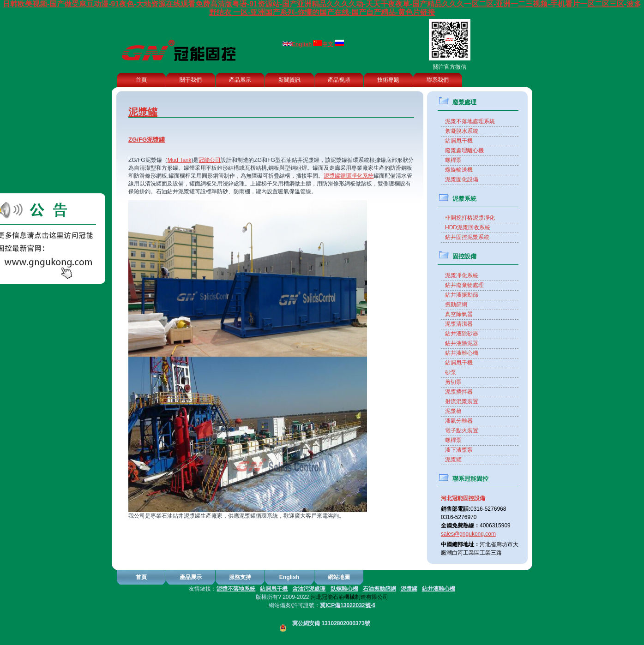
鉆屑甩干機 (274, 589)
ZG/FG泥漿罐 (147, 140)
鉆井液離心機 (439, 589)
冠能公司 (210, 160)
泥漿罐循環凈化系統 (349, 176)
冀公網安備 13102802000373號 (322, 623)
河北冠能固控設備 (463, 498)
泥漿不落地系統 (236, 589)
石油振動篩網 (379, 589)
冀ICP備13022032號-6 (348, 605)
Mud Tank (180, 160)
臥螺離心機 (344, 589)
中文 (328, 44)
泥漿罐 (409, 589)
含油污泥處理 (309, 589)
